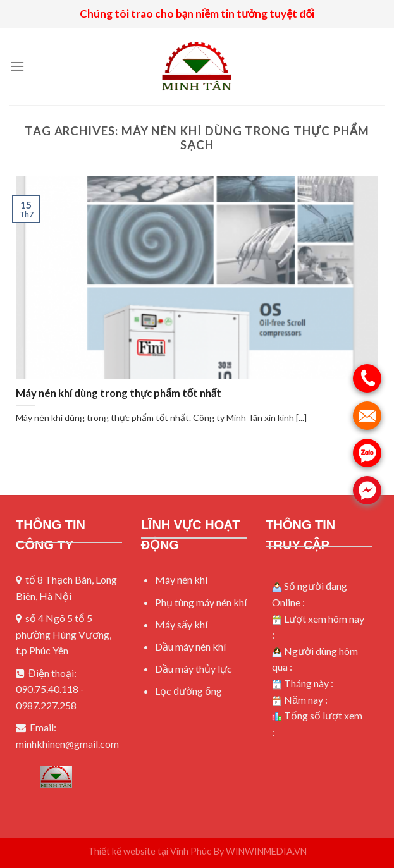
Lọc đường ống (188, 691)
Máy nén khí (181, 579)
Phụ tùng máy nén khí (201, 602)
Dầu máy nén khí (190, 646)
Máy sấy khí (181, 624)
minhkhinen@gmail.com (67, 744)
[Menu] (17, 66)
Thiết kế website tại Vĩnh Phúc (150, 851)
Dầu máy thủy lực (194, 669)
